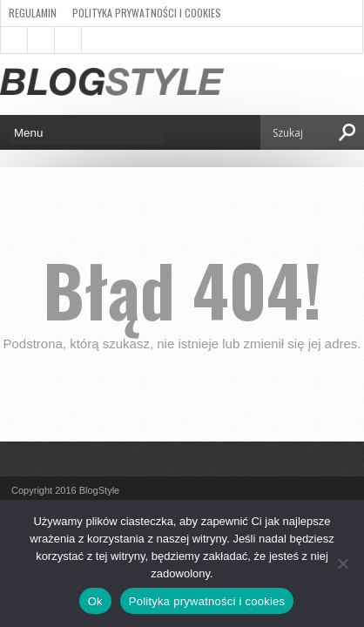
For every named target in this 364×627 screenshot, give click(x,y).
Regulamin (33, 13)
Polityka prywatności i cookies (147, 13)
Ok (95, 601)
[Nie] (342, 563)
